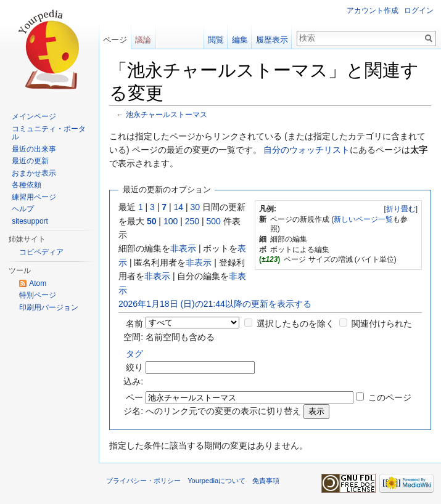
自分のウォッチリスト (307, 150)
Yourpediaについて (216, 481)
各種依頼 (27, 185)
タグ (134, 354)
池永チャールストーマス (167, 114)
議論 (143, 40)
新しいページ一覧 (363, 219)
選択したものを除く (295, 323)
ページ (115, 40)
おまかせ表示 (34, 173)
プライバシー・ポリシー (143, 481)
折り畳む (401, 209)
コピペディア (41, 252)
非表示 (183, 248)
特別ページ (38, 295)
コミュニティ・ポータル (49, 133)
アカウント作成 (373, 10)
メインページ (34, 116)
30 (196, 207)
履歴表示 (272, 40)
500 (213, 221)
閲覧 (216, 40)
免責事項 (266, 481)
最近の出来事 (34, 149)
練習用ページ (34, 197)
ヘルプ (23, 209)
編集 (240, 40)
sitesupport (30, 221)
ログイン (419, 10)
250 (192, 221)
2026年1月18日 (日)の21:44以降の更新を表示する (215, 304)
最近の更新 (30, 161)
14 (179, 207)
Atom (38, 283)
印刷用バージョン (49, 307)
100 (171, 221)
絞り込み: (133, 368)
